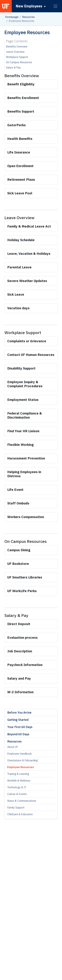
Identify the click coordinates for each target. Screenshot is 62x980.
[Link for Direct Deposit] (19, 624)
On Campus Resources (19, 62)
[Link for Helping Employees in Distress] (24, 474)
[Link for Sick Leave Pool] (20, 193)
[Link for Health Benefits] (20, 139)
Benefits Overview (17, 46)
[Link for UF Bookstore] (18, 564)
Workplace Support (17, 57)
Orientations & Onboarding (22, 760)
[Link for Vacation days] (19, 308)
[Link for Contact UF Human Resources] (31, 355)
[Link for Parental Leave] (19, 267)
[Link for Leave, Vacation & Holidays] (29, 254)
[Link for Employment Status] (23, 400)
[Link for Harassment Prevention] (26, 458)
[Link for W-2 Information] (20, 692)
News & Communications (22, 801)
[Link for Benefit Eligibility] (21, 84)
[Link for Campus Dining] (19, 550)
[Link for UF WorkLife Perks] (22, 591)
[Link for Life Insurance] (19, 152)
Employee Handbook (20, 754)
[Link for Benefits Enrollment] (23, 98)
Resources (28, 17)
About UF (13, 747)
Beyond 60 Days (18, 734)
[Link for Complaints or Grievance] (27, 341)
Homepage (12, 17)
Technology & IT (17, 787)
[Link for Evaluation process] (23, 637)
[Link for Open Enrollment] (20, 166)
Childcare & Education (20, 814)
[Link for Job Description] (20, 651)
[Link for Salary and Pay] (20, 678)
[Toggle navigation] (55, 6)
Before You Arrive (19, 713)
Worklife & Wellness (19, 781)
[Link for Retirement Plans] (21, 180)
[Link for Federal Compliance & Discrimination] (25, 415)
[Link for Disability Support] (22, 368)
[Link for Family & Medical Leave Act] (29, 226)
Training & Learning (18, 774)
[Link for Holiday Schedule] (21, 240)
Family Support (16, 807)
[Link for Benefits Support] (21, 111)
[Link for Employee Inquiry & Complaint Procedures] (25, 384)
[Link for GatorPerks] (17, 125)
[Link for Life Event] (15, 490)
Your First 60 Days (20, 727)
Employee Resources (21, 767)
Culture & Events (17, 794)
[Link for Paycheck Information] (25, 665)
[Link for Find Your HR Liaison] (23, 431)
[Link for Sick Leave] (16, 294)
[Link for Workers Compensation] (26, 517)
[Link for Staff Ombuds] (18, 503)
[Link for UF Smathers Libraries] (25, 577)
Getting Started (18, 720)
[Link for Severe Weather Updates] (27, 281)
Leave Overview (15, 52)
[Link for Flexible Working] (20, 445)
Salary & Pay (13, 67)
